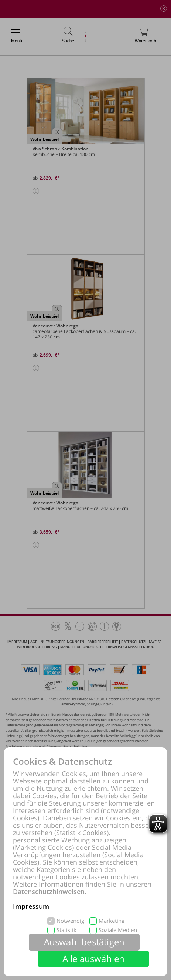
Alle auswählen (94, 958)
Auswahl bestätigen (84, 942)
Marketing (112, 921)
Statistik (66, 930)
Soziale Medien (118, 930)
